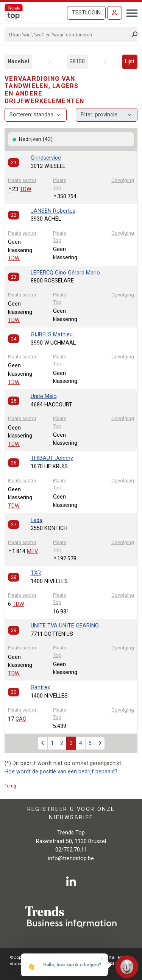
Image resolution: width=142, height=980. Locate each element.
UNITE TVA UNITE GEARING (65, 626)
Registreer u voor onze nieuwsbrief (71, 813)
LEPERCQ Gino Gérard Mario (65, 273)
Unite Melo (44, 396)
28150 (77, 62)
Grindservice (46, 158)
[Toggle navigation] (130, 12)
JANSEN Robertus (53, 211)
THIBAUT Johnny (52, 458)
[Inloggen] (115, 13)
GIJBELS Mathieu (52, 335)
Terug (10, 786)
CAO (21, 719)
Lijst (130, 62)
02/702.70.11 (71, 850)
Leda (37, 520)
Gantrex (40, 688)
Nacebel (18, 62)
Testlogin (86, 13)
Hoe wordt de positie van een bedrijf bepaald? (61, 772)
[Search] (69, 34)
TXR (36, 573)
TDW (26, 189)
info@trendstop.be (71, 858)
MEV (32, 551)
